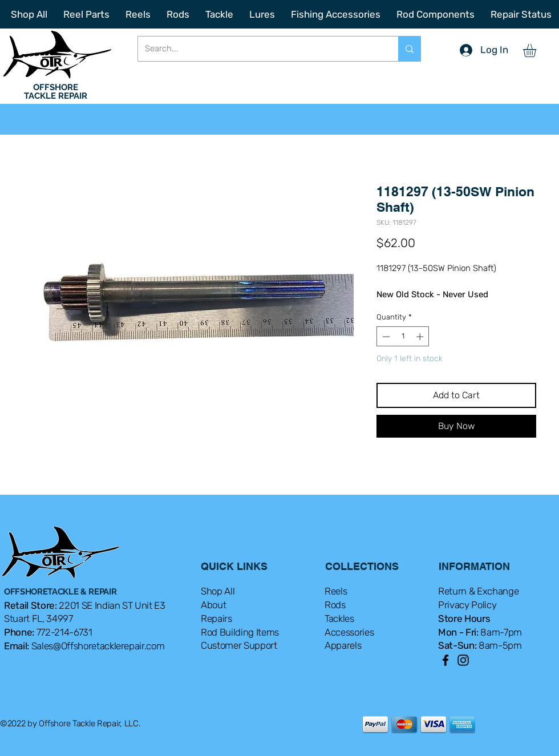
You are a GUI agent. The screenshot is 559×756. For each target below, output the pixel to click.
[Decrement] (385, 337)
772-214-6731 (64, 632)
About (213, 605)
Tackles (339, 618)
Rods (335, 605)
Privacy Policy (467, 605)
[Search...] (260, 49)
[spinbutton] (403, 337)
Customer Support (239, 645)
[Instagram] (463, 660)
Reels (336, 591)
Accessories (349, 632)
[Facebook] (445, 660)
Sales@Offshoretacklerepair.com (98, 646)
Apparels (343, 645)
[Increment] (421, 337)
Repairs (216, 618)
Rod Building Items (240, 632)
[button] (537, 50)
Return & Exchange (478, 591)
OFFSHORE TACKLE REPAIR (56, 92)
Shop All (218, 591)
